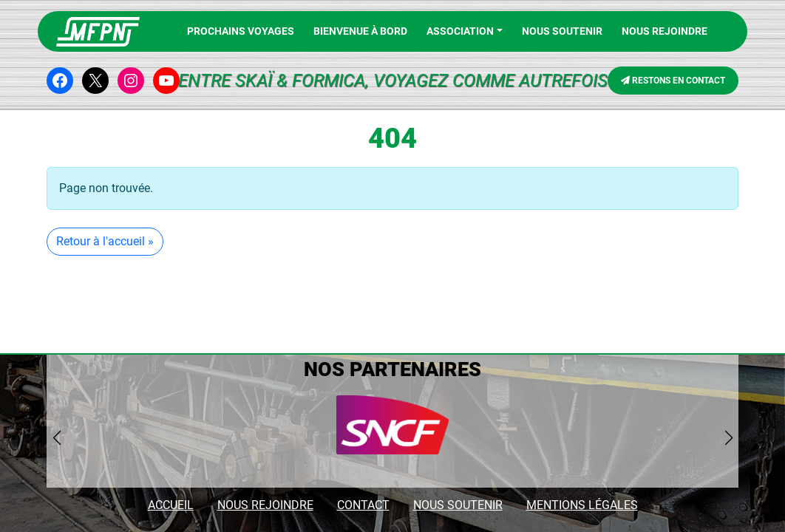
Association (460, 31)
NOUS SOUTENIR (458, 505)
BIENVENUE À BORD (360, 31)
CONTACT (363, 505)
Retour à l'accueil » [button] (105, 241)
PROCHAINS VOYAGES (241, 31)
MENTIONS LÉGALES (582, 505)
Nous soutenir (562, 31)
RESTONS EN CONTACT (673, 81)
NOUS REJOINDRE (665, 31)
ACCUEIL (171, 505)
